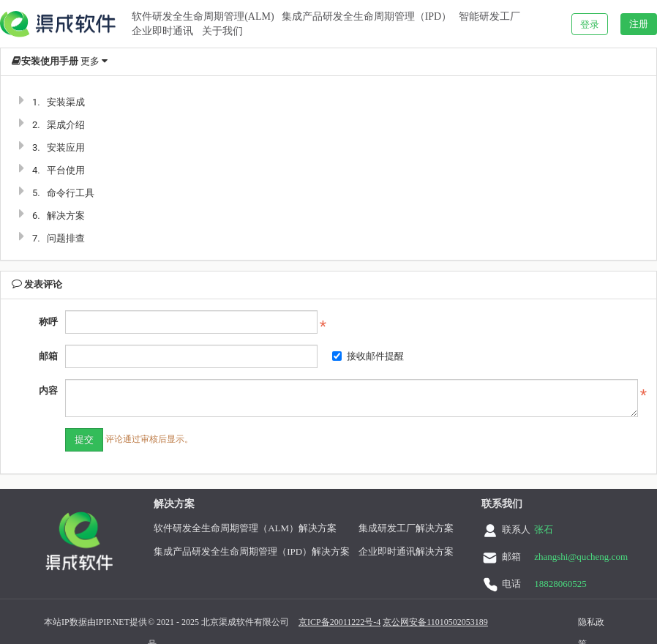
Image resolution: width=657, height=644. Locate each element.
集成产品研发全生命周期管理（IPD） (367, 16)
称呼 (48, 322)
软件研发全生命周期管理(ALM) (203, 16)
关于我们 (222, 31)
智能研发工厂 (489, 16)
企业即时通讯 (162, 31)
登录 (590, 25)
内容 (48, 390)
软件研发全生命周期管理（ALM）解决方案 (245, 528)
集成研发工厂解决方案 (406, 528)
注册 (639, 24)
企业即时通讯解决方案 (406, 551)
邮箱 (48, 356)
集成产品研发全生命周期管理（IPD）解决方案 (252, 551)
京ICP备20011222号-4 (339, 622)
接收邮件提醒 (368, 356)
